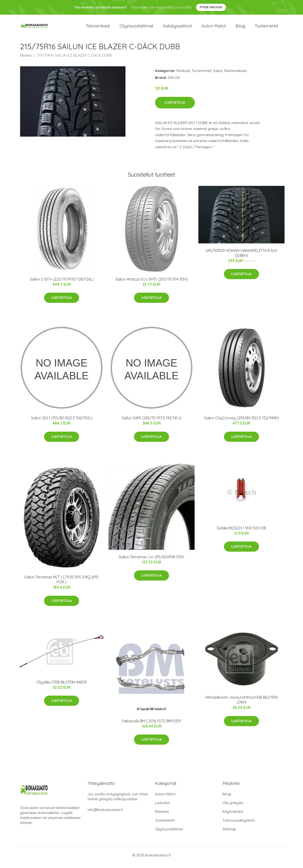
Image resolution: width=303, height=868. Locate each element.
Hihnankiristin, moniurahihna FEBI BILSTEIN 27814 (241, 705)
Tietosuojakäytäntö (239, 825)
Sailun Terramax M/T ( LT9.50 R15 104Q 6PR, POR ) (62, 584)
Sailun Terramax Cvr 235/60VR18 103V (152, 562)
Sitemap (229, 834)
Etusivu (26, 60)
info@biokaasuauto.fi (105, 814)
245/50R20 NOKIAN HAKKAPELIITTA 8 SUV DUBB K (242, 258)
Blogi (240, 28)
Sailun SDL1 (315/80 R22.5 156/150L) (62, 423)
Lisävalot (163, 808)
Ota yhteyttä (233, 808)
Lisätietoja (175, 107)
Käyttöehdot (233, 816)
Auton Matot (165, 799)
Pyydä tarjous (211, 7)
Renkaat (183, 75)
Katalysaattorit (177, 28)
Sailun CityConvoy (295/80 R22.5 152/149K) (241, 423)
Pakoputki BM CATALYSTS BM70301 (151, 726)
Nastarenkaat (235, 75)
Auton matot (214, 28)
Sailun (218, 75)
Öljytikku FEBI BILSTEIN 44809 (62, 687)
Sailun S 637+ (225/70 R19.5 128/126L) (62, 284)
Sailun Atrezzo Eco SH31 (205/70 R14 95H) (152, 284)
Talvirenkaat (98, 28)
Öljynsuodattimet (136, 28)
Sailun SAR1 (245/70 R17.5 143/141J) (152, 423)
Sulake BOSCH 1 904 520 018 (241, 533)
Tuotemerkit (266, 28)
